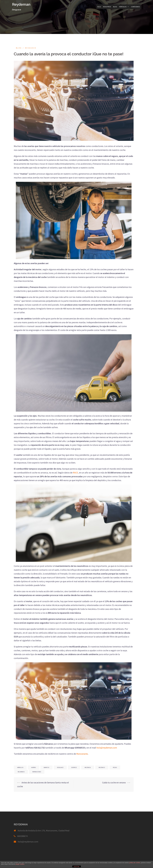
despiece (74, 767)
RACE (75, 473)
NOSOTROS (107, 7)
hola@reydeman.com (28, 842)
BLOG (115, 7)
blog (19, 48)
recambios (21, 772)
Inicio (99, 7)
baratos (46, 767)
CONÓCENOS (135, 7)
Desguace (31, 48)
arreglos (20, 767)
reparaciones (37, 772)
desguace (60, 767)
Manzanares (82, 754)
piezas (115, 767)
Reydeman (21, 4)
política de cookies (135, 863)
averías (34, 767)
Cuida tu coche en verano (114, 782)
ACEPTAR (76, 867)
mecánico (102, 767)
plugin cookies (20, 864)
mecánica (88, 767)
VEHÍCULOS (124, 7)
